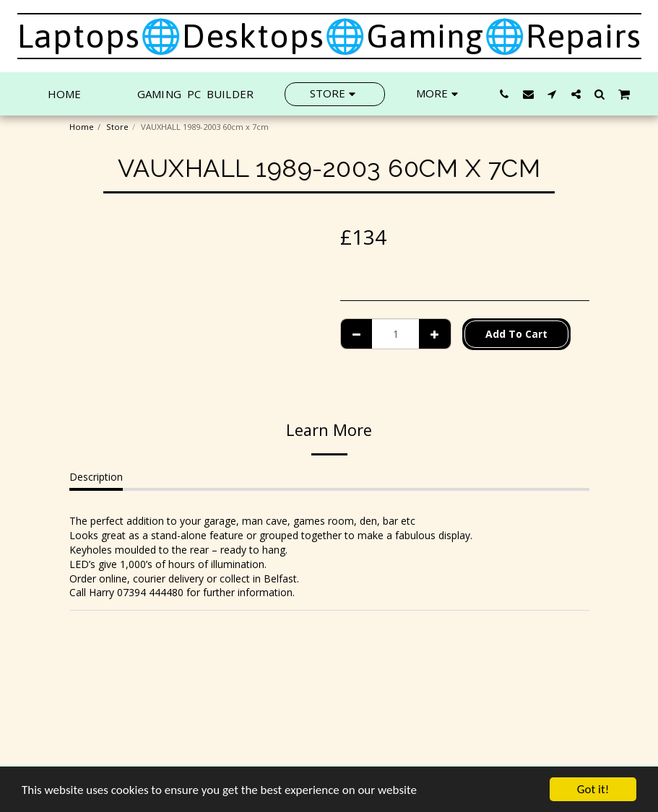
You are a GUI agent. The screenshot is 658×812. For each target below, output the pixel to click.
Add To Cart (516, 334)
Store (117, 127)
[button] (505, 94)
